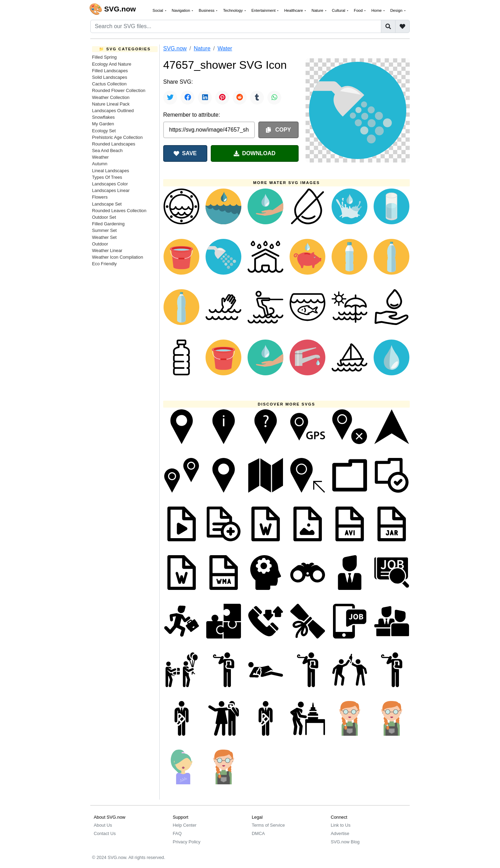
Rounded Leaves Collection (119, 211)
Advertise (340, 833)
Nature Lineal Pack (111, 104)
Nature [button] (318, 10)
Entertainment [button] (264, 10)
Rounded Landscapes (114, 144)
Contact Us (105, 833)
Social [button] (158, 10)
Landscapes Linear (111, 190)
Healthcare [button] (294, 10)
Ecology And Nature (112, 64)
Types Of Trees (107, 177)
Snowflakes (103, 117)
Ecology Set (104, 131)
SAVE (185, 153)
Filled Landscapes (110, 71)
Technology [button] (233, 10)
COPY (278, 130)
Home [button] (377, 10)
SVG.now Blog (345, 842)
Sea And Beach (107, 151)
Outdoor (100, 244)
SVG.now (175, 48)
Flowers (100, 197)
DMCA (258, 833)
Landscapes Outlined (113, 111)
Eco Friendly (104, 264)
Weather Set (104, 237)
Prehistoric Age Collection (117, 137)
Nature (202, 48)
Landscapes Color (110, 184)
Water (225, 48)
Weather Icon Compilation (118, 257)
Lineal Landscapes (111, 171)
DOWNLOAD (255, 153)
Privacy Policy (187, 842)
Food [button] (359, 10)
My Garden (103, 124)
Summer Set (104, 230)
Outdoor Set (104, 217)
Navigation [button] (182, 10)
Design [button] (397, 10)
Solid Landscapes (110, 77)
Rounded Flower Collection (119, 90)
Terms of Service (268, 825)
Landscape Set (107, 204)
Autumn (100, 164)
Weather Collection (111, 97)
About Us (103, 825)
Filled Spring (104, 57)
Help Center (185, 825)
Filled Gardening (108, 224)
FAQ (177, 833)
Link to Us (341, 825)
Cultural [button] (339, 10)
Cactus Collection (109, 84)
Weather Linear (107, 251)
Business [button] (207, 10)
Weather (100, 157)
